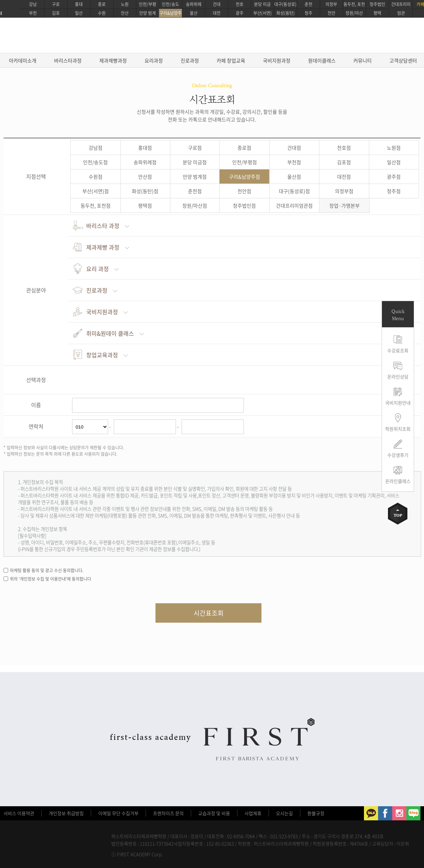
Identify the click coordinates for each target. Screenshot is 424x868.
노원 (125, 4)
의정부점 (344, 191)
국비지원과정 (277, 60)
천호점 (344, 148)
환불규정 (316, 813)
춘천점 (195, 191)
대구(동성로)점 (294, 191)
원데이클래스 (322, 60)
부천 (33, 13)
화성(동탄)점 (145, 191)
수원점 (96, 176)
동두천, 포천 (354, 4)
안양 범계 (148, 13)
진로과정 (190, 60)
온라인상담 (398, 376)
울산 (194, 13)
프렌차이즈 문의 (168, 813)
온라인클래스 (398, 481)
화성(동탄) (285, 13)
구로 (56, 4)
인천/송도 (170, 4)
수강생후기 (398, 455)
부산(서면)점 (96, 191)
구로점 (195, 148)
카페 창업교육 (231, 60)
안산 (125, 13)
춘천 (308, 4)
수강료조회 (398, 350)
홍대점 (145, 148)
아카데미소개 (23, 60)
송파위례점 (145, 162)
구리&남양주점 (245, 176)
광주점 (394, 176)
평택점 (145, 205)
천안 (331, 13)
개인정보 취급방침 (66, 813)
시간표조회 (209, 613)
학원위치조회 (398, 429)
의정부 (331, 4)
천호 (240, 4)
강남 (33, 4)
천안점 (244, 191)
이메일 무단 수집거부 (118, 813)
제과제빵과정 (113, 60)
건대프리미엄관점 (294, 205)
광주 (240, 13)
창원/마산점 (195, 205)
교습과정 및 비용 (214, 813)
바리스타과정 (68, 60)
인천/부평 (148, 4)
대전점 (344, 176)
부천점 (294, 162)
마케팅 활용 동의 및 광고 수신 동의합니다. (47, 570)
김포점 (344, 162)
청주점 (394, 191)
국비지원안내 (398, 403)
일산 (79, 13)
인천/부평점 (245, 162)
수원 (102, 13)
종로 (102, 4)
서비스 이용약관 (19, 813)
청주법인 (377, 4)
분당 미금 (262, 4)
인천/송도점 (95, 162)
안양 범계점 (195, 176)
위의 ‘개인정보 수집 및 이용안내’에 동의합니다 (51, 579)
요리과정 (154, 60)
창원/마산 (354, 13)
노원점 (394, 148)
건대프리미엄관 (401, 9)
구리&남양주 (170, 13)
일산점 (394, 162)
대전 (217, 13)
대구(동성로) (285, 4)
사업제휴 (253, 813)
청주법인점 (244, 205)
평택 (377, 13)
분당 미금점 (195, 162)
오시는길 (284, 813)
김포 (56, 13)
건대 (217, 4)
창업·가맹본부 (344, 205)
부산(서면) (263, 13)
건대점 (294, 148)
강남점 (96, 148)
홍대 (79, 4)
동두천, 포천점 (96, 205)
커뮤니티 (363, 60)
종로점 (244, 148)
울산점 (294, 176)
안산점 (145, 176)
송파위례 (194, 4)
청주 (308, 13)
